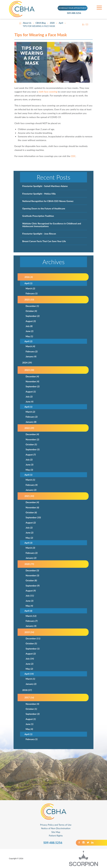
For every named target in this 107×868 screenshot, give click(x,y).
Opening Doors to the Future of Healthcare (44, 208)
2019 (29, 632)
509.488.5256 (76, 13)
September (33, 316)
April (61, 23)
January (31, 356)
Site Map (56, 832)
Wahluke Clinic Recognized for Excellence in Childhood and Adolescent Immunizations (52, 225)
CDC (73, 156)
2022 (29, 428)
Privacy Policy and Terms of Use (56, 825)
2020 (52, 23)
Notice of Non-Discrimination (56, 828)
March (30, 288)
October (31, 311)
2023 (29, 370)
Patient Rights (56, 836)
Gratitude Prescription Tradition (38, 216)
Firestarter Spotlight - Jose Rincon (39, 234)
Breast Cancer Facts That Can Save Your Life (44, 241)
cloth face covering (48, 92)
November (32, 381)
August (31, 321)
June (30, 331)
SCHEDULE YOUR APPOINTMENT (72, 8)
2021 (29, 496)
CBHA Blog (41, 23)
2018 (27, 690)
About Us (27, 23)
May (29, 336)
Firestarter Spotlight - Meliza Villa (39, 194)
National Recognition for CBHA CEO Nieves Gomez (48, 201)
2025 (29, 300)
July (29, 326)
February (32, 293)
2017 (29, 697)
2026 (29, 277)
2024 (27, 363)
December (32, 306)
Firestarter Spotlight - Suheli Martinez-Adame (45, 186)
